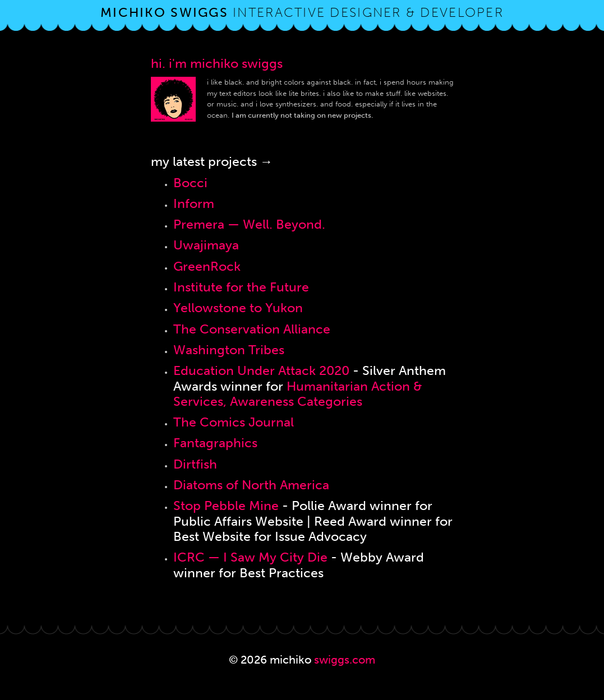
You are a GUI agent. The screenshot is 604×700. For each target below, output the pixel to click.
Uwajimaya (206, 245)
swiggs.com (345, 660)
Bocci (190, 183)
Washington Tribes (229, 350)
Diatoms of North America (251, 485)
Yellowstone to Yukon (238, 308)
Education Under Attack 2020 (261, 371)
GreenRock (207, 266)
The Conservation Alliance (252, 329)
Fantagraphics (215, 443)
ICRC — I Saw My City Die (250, 557)
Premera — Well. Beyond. (249, 224)
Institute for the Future (241, 287)
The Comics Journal (234, 422)
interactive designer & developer (302, 13)
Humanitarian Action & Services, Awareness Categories (298, 394)
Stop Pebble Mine (226, 506)
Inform (194, 204)
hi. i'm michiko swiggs (217, 64)
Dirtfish (195, 464)
